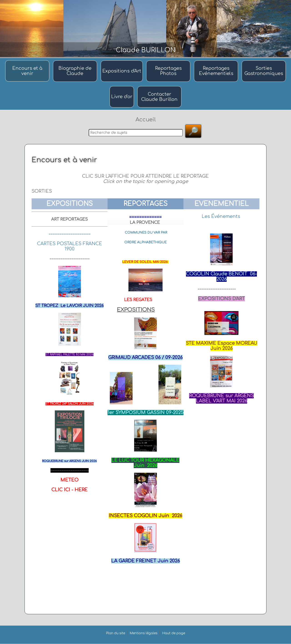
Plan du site (115, 633)
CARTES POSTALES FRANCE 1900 (70, 247)
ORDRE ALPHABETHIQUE (145, 243)
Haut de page (174, 633)
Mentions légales (144, 633)
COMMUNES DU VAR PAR (146, 233)
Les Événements (221, 217)
